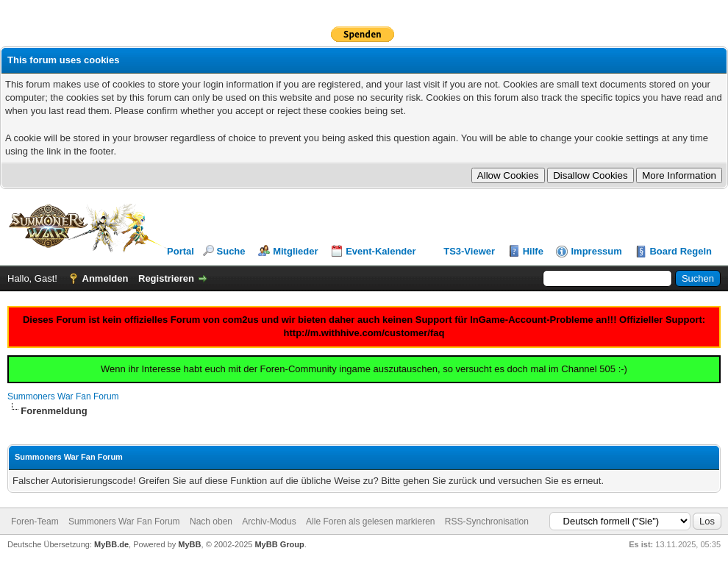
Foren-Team (35, 522)
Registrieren (166, 278)
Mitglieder (295, 251)
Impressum (596, 251)
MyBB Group (279, 544)
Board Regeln (681, 251)
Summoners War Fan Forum (63, 396)
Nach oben (211, 522)
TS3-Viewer (469, 251)
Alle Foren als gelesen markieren (370, 522)
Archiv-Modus (269, 522)
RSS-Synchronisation (487, 522)
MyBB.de (111, 544)
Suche (231, 251)
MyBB (189, 544)
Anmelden (106, 278)
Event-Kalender (381, 251)
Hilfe (533, 251)
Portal (181, 251)
